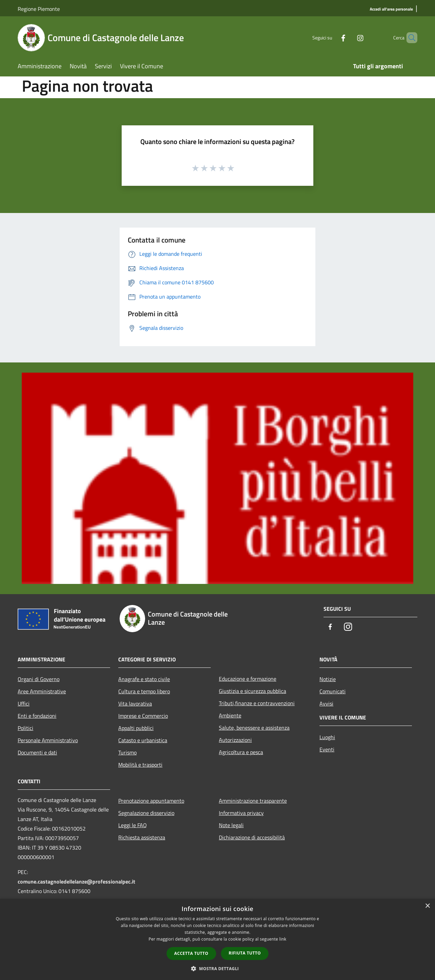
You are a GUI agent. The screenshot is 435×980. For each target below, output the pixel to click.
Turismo (127, 752)
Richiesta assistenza (142, 837)
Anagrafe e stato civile (144, 679)
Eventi (327, 749)
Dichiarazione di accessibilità (252, 837)
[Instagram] (349, 38)
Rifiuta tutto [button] (245, 953)
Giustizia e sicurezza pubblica (253, 691)
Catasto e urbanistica (143, 740)
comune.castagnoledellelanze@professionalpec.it (76, 881)
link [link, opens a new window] (283, 939)
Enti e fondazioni (37, 716)
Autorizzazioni (235, 740)
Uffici (24, 703)
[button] (217, 968)
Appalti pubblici (136, 728)
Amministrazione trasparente (253, 801)
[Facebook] (332, 38)
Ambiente (230, 715)
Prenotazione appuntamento (151, 801)
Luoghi (327, 737)
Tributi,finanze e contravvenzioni (257, 703)
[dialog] (217, 939)
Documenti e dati (37, 752)
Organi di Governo (39, 679)
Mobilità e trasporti (140, 765)
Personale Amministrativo (48, 740)
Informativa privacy (241, 813)
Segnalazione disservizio (146, 813)
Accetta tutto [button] (191, 953)
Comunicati (333, 691)
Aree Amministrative (42, 691)
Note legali (231, 825)
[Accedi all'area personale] (391, 9)
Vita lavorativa (135, 703)
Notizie (328, 679)
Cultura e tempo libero (144, 691)
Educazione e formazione (248, 679)
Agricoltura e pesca (241, 752)
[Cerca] (409, 38)
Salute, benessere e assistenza (254, 728)
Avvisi (326, 703)
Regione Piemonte (39, 9)
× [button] (427, 906)
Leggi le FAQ (133, 825)
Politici (25, 728)
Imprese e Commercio (143, 716)
